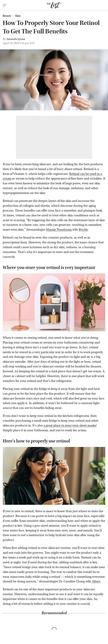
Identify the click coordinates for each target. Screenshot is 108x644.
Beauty (7, 16)
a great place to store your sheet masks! (70, 426)
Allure (96, 581)
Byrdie (83, 230)
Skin (18, 16)
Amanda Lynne (16, 39)
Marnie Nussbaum (59, 230)
